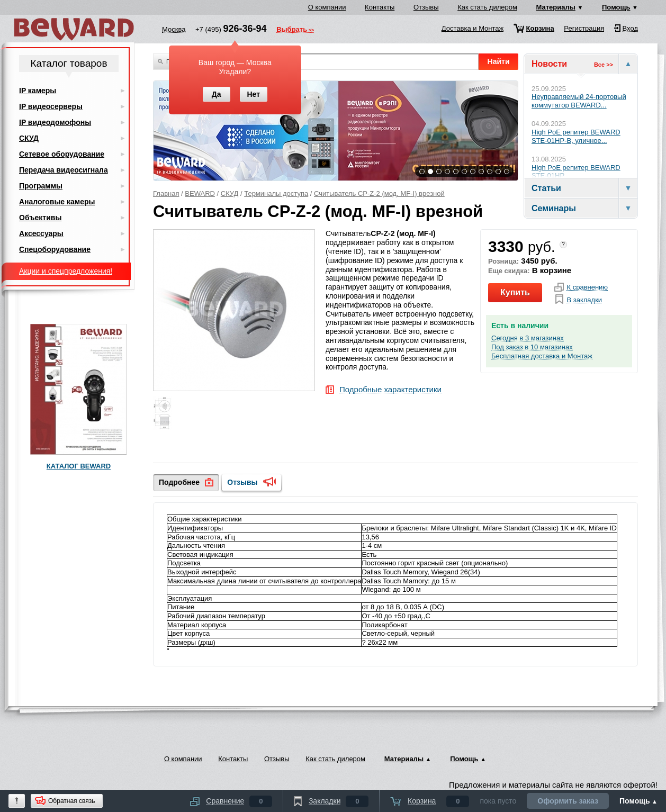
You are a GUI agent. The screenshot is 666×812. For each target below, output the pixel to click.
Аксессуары (41, 233)
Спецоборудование (55, 249)
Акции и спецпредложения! (66, 271)
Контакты (380, 7)
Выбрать (292, 30)
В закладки (584, 300)
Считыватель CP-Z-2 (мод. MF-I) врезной (379, 193)
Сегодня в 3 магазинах (528, 338)
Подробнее (179, 482)
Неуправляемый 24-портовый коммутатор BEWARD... (579, 101)
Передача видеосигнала (64, 170)
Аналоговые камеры (57, 202)
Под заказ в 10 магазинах (532, 347)
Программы (41, 186)
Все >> (604, 65)
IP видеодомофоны (55, 122)
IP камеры (38, 91)
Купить (515, 292)
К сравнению (587, 287)
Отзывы (426, 7)
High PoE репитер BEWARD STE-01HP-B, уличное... (576, 136)
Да (217, 94)
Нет (253, 94)
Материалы (556, 7)
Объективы (40, 218)
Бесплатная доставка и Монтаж (542, 356)
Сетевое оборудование (62, 154)
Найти (499, 61)
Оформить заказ (568, 801)
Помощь (616, 7)
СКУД (230, 193)
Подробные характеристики (390, 390)
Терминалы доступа (276, 193)
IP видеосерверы (51, 106)
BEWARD (200, 193)
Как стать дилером (487, 7)
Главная (166, 193)
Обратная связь (71, 801)
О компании (327, 7)
